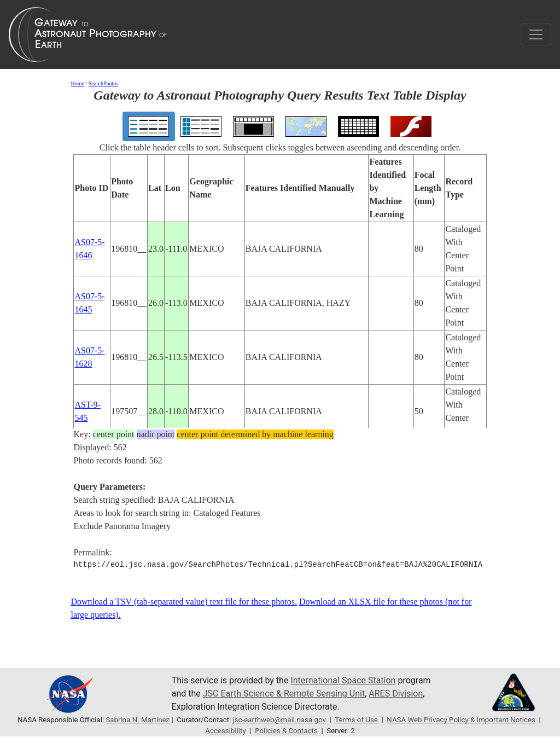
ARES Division (396, 694)
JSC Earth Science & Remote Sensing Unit (284, 694)
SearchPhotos (103, 83)
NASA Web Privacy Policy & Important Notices (461, 720)
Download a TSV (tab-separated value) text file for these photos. (184, 602)
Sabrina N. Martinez (138, 720)
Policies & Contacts (286, 731)
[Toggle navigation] (536, 34)
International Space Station (343, 680)
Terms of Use (356, 720)
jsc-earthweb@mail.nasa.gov (279, 720)
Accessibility (225, 731)
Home (77, 83)
